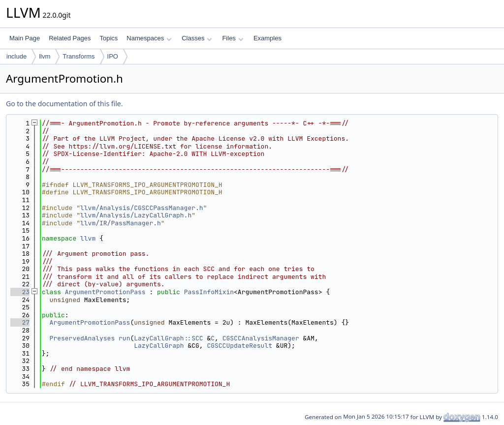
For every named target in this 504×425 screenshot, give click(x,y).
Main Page (25, 38)
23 (20, 292)
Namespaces (149, 38)
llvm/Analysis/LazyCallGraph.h (136, 215)
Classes (197, 38)
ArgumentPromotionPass (105, 292)
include (16, 56)
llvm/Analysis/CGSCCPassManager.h (142, 208)
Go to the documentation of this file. (64, 104)
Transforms (79, 56)
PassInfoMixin (209, 292)
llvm (45, 56)
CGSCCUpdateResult (239, 346)
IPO (113, 56)
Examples (268, 38)
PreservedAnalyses (82, 338)
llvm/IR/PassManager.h (121, 223)
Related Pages (70, 38)
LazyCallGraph (159, 346)
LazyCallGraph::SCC (168, 338)
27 (20, 322)
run (124, 338)
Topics (109, 38)
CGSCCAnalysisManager (261, 338)
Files (233, 38)
